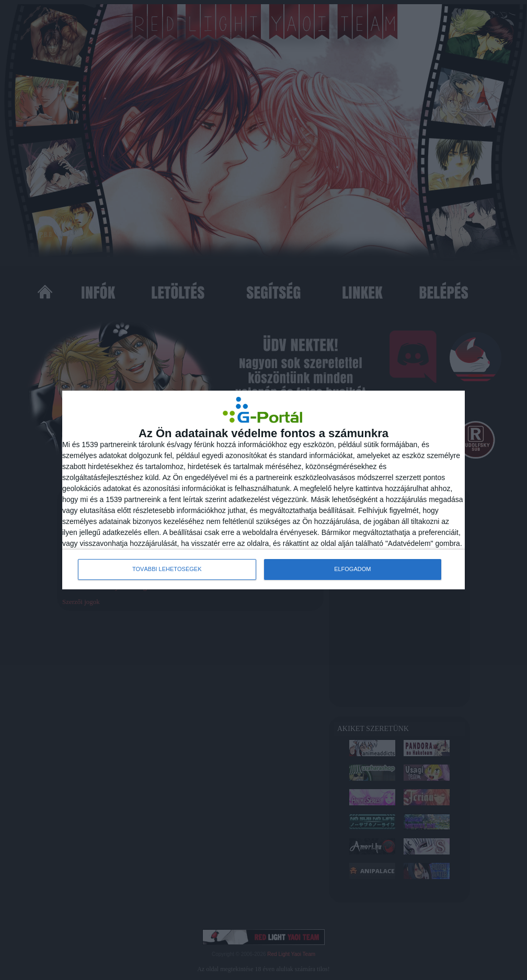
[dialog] (263, 490)
